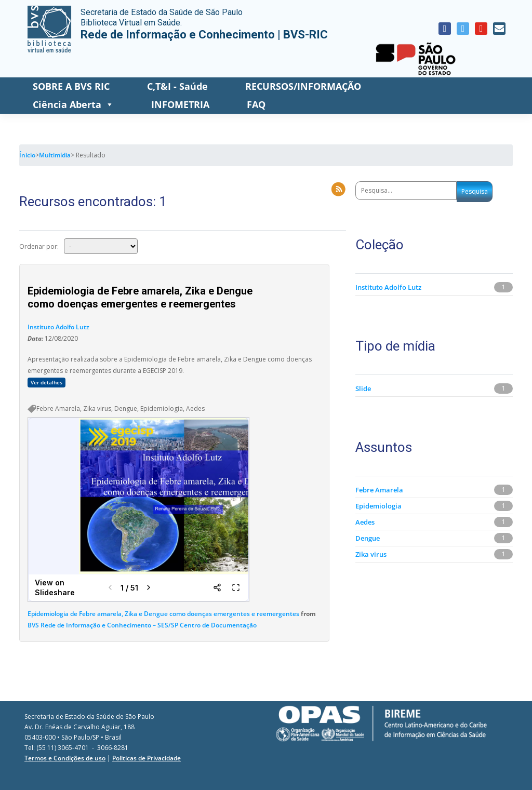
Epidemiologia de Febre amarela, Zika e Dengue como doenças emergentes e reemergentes (163, 614)
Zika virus (371, 554)
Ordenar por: (39, 246)
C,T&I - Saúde (177, 86)
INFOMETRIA (180, 104)
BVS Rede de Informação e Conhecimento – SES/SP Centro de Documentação (142, 625)
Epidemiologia (378, 506)
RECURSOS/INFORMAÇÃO (303, 86)
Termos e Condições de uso (65, 758)
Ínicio (27, 155)
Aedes (365, 522)
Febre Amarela (379, 490)
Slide (363, 389)
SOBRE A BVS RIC (71, 86)
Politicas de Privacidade (147, 758)
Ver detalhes (46, 383)
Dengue (368, 538)
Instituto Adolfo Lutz (58, 327)
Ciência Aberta (73, 105)
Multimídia (55, 155)
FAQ (256, 104)
